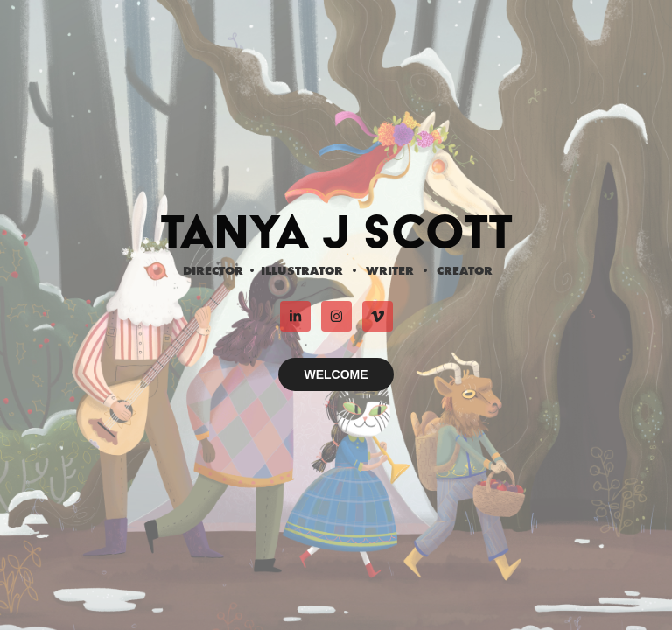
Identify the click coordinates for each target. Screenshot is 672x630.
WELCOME (336, 374)
